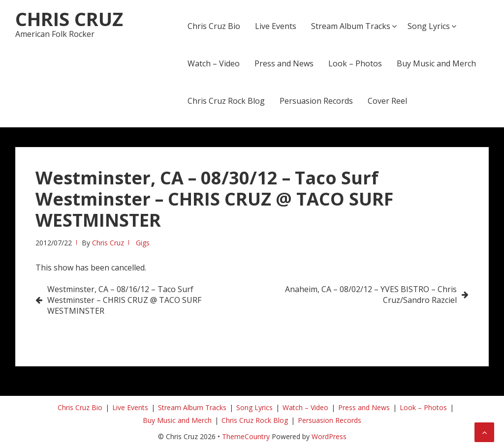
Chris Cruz (69, 19)
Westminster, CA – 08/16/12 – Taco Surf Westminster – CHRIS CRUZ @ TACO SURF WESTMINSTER (124, 300)
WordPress (329, 436)
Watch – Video (214, 63)
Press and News (284, 63)
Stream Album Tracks (351, 26)
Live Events (276, 26)
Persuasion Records (316, 101)
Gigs (143, 243)
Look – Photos (355, 63)
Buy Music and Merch (436, 63)
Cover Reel (387, 101)
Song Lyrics (429, 26)
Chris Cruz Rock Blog (226, 101)
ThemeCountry (246, 436)
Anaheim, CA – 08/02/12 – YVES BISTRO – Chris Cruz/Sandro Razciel (371, 295)
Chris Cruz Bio (214, 26)
